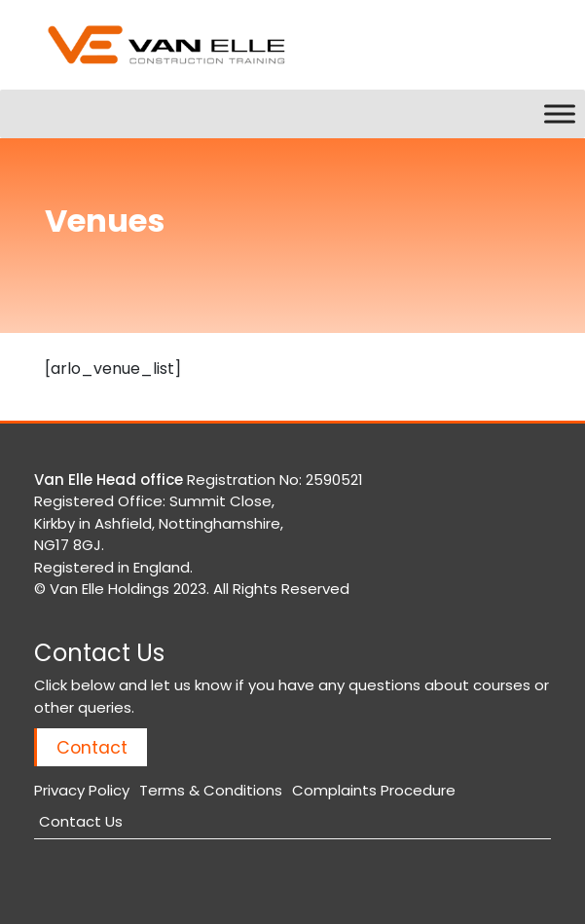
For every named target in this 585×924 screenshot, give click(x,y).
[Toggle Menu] (560, 113)
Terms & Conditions (211, 790)
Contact (92, 747)
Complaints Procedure (374, 790)
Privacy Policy (82, 790)
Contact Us (81, 821)
